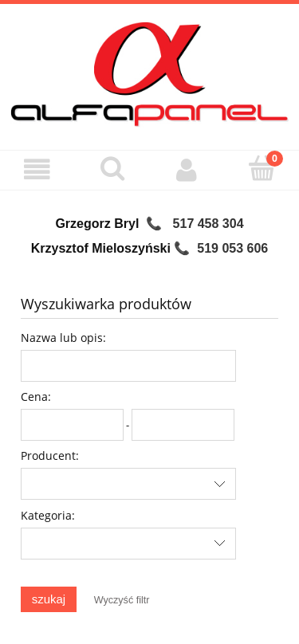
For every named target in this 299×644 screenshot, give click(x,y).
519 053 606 (232, 248)
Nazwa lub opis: (63, 338)
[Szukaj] (112, 168)
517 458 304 (209, 224)
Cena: (36, 397)
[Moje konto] (187, 169)
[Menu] (37, 169)
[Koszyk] (262, 168)
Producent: (50, 456)
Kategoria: (48, 515)
